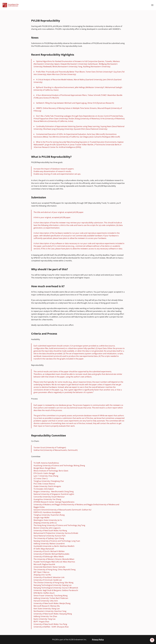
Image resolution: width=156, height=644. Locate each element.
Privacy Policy (98, 640)
